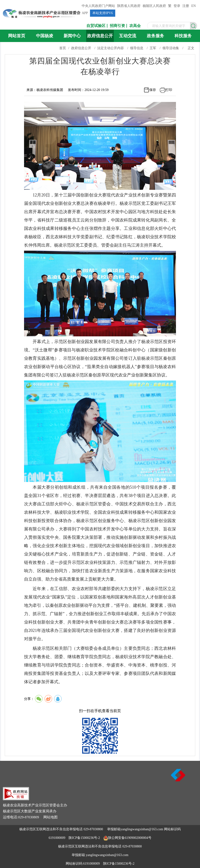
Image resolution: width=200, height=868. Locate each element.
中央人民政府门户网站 (98, 6)
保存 (153, 90)
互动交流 (128, 36)
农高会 (135, 26)
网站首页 (17, 36)
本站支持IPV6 (103, 13)
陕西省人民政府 (129, 6)
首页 (63, 48)
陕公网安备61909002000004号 (130, 838)
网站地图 (50, 817)
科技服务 (183, 36)
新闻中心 (72, 36)
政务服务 (155, 36)
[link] (16, 799)
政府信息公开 (100, 36)
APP (85, 13)
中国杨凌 (45, 36)
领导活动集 (171, 48)
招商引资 (117, 26)
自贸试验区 (96, 26)
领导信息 (137, 48)
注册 (186, 6)
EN (193, 6)
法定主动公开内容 (110, 48)
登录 (177, 6)
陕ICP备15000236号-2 (84, 838)
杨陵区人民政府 (154, 6)
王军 (153, 48)
